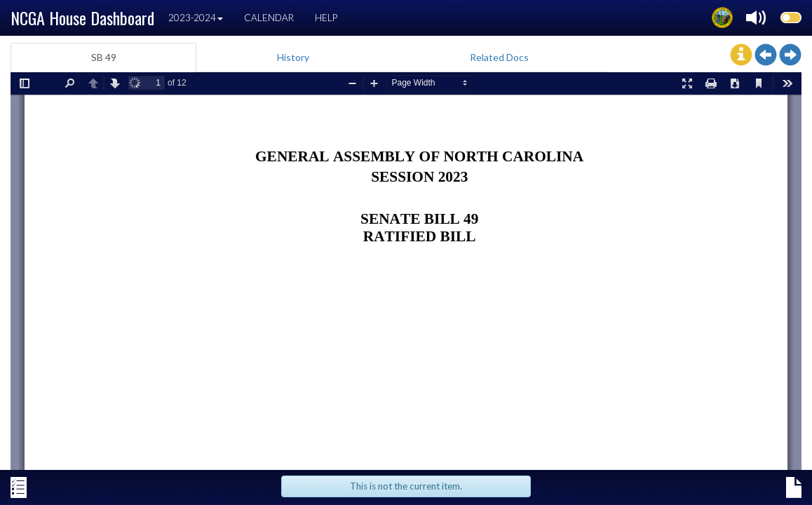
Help (326, 18)
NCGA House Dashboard (82, 18)
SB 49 (104, 57)
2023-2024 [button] (196, 18)
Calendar (269, 18)
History (293, 57)
